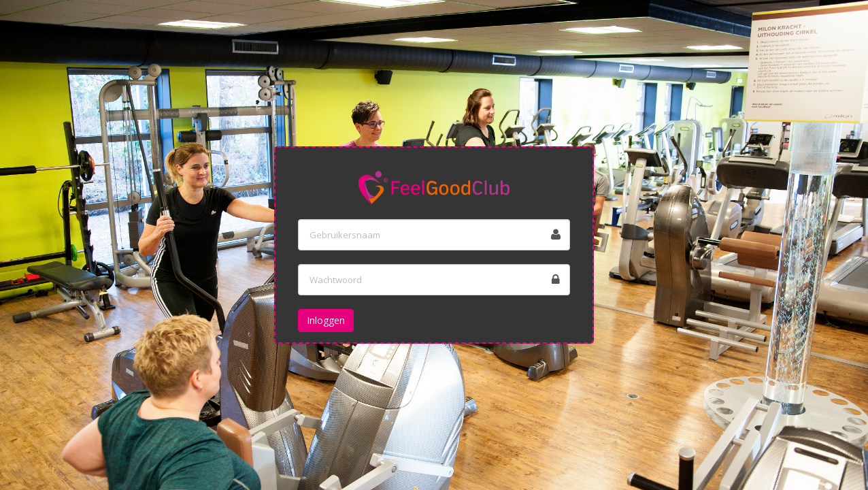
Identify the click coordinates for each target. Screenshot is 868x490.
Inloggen (326, 320)
